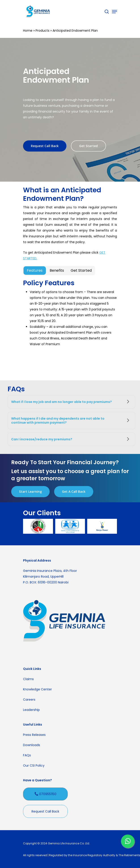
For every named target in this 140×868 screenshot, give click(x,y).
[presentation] (70, 537)
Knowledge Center (37, 689)
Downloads (32, 745)
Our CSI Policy (34, 765)
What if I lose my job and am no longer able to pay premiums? (71, 402)
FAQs (27, 755)
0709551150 (46, 794)
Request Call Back (45, 811)
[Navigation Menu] (115, 12)
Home (28, 31)
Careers (29, 700)
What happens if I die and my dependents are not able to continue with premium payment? (71, 421)
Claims (28, 679)
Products (42, 31)
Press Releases (34, 735)
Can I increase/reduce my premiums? (71, 439)
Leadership (31, 710)
